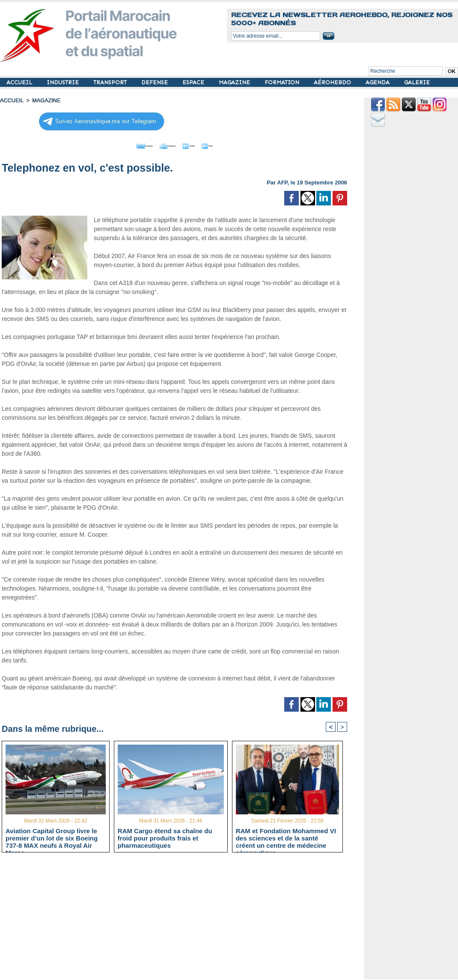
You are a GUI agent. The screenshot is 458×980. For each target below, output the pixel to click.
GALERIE (417, 82)
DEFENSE (155, 82)
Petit (230, 145)
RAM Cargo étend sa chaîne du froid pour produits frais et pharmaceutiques (165, 838)
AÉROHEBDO (333, 82)
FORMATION (283, 82)
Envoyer (126, 145)
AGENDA (378, 82)
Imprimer (165, 145)
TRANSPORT (111, 82)
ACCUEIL (20, 82)
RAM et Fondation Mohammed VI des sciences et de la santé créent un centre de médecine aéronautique (286, 838)
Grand (200, 145)
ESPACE (194, 82)
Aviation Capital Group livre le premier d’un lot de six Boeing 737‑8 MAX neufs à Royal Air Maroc (52, 838)
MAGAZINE (235, 82)
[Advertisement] (181, 919)
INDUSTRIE (64, 82)
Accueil (11, 101)
